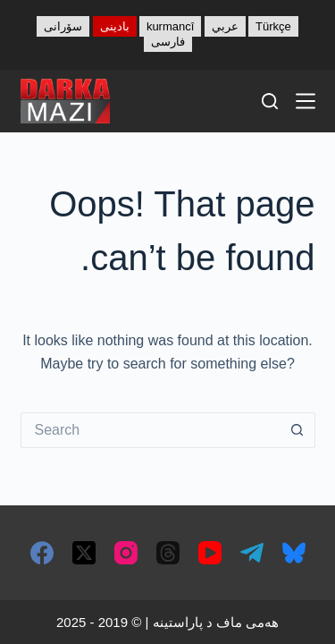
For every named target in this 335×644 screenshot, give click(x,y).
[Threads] (168, 553)
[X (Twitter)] (84, 553)
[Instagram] (126, 553)
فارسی (168, 42)
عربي (225, 26)
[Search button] (297, 430)
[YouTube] (210, 553)
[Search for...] (150, 430)
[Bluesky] (294, 553)
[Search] (270, 101)
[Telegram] (252, 553)
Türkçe (273, 26)
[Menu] (306, 101)
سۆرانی (63, 26)
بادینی (115, 26)
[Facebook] (42, 553)
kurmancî (170, 26)
